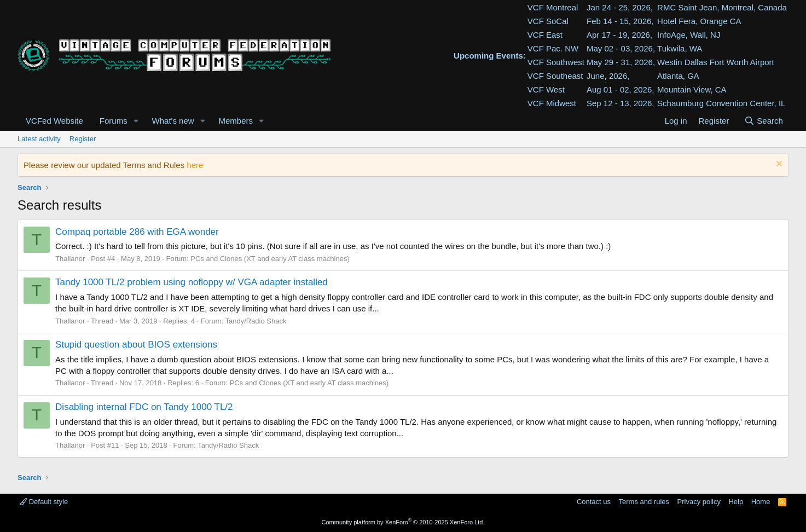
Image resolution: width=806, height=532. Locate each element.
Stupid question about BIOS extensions (136, 345)
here (195, 165)
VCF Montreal (553, 7)
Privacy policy (699, 502)
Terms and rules (644, 502)
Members (236, 121)
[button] (136, 121)
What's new (173, 121)
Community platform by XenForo (403, 522)
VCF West (546, 89)
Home (761, 502)
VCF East (545, 35)
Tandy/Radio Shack (256, 321)
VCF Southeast (555, 76)
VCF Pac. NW (553, 48)
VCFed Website (54, 121)
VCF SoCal (548, 21)
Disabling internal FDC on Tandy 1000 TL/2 (144, 407)
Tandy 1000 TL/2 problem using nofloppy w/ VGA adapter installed (192, 282)
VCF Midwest (552, 103)
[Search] (764, 121)
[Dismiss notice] (778, 165)
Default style (44, 502)
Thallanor (70, 259)
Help (736, 502)
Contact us (594, 502)
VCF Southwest (556, 62)
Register (83, 139)
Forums (114, 121)
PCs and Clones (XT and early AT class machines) (270, 259)
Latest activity (39, 139)
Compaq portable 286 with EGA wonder (137, 232)
